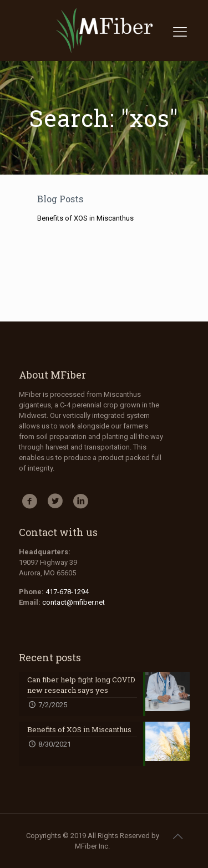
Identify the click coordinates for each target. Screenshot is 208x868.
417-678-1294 (67, 592)
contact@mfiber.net (73, 602)
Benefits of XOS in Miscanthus (85, 218)
